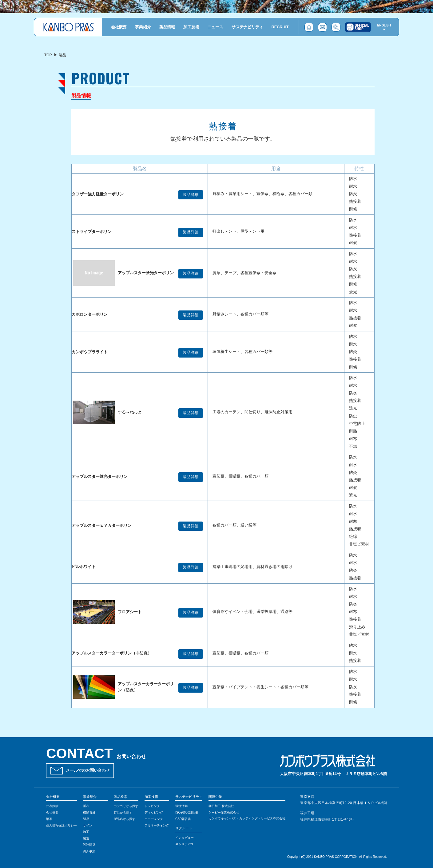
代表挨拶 (52, 806)
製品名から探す (125, 819)
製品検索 (121, 797)
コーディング (154, 819)
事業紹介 (143, 27)
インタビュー (185, 838)
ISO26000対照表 (187, 812)
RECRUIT (280, 27)
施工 (86, 832)
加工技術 (191, 27)
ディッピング (154, 812)
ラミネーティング (157, 825)
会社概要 (119, 27)
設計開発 (89, 845)
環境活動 (181, 806)
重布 (86, 806)
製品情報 (167, 27)
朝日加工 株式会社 (221, 806)
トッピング (152, 806)
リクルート (184, 828)
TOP (48, 55)
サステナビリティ (247, 27)
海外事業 (89, 851)
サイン (88, 825)
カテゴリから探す (126, 806)
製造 (86, 838)
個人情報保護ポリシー (62, 825)
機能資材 (89, 812)
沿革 (49, 819)
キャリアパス (185, 844)
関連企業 (215, 797)
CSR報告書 (183, 819)
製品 (86, 819)
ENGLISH (384, 25)
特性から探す (123, 812)
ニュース (215, 27)
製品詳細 (191, 195)
